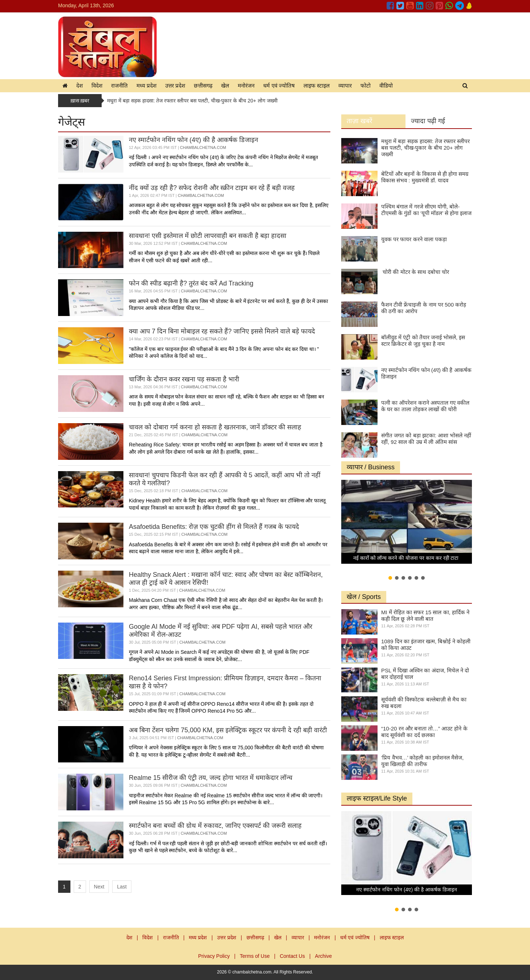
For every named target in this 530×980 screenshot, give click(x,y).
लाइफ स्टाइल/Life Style (377, 798)
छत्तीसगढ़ (203, 86)
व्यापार (345, 86)
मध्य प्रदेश (146, 86)
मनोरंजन (246, 86)
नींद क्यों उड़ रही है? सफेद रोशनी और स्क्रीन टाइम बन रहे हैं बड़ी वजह (212, 188)
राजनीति (119, 86)
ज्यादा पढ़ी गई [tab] (428, 121)
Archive (324, 956)
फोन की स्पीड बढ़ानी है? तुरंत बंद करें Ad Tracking (191, 283)
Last (122, 887)
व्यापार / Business (371, 467)
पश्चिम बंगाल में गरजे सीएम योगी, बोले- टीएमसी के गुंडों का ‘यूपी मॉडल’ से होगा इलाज (426, 210)
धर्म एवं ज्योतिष (279, 86)
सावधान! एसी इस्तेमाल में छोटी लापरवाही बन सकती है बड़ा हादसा (208, 236)
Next (99, 887)
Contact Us (292, 956)
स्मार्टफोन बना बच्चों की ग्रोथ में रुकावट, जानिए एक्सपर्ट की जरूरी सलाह (215, 826)
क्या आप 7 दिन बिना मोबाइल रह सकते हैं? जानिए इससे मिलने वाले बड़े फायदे (222, 331)
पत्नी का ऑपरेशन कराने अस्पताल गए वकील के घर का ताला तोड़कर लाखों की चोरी (425, 406)
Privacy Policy (214, 956)
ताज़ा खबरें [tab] (359, 121)
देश (79, 86)
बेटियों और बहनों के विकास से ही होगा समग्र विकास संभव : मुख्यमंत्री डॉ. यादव (425, 177)
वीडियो (386, 86)
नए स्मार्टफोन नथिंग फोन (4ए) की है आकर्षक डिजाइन (193, 140)
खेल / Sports (364, 597)
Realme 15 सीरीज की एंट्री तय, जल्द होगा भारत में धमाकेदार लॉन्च (211, 778)
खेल (225, 86)
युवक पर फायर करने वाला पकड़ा (414, 239)
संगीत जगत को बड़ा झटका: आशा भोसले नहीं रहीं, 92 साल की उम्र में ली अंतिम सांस (426, 439)
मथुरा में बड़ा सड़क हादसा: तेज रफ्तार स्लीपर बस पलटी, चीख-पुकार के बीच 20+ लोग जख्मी (192, 101)
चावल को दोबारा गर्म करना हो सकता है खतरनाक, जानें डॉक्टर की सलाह (215, 427)
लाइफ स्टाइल (317, 86)
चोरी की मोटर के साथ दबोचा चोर (415, 272)
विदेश (97, 86)
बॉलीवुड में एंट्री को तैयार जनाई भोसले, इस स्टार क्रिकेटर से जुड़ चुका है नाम (423, 341)
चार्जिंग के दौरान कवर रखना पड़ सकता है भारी (184, 379)
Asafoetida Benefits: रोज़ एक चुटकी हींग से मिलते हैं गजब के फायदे (214, 527)
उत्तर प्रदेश (175, 86)
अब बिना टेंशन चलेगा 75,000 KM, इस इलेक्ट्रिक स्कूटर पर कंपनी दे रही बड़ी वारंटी (228, 730)
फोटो (366, 86)
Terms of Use (255, 956)
